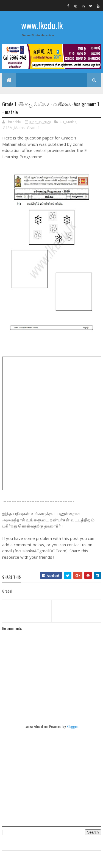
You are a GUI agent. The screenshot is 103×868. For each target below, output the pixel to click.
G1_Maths (68, 122)
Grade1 (33, 128)
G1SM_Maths (14, 128)
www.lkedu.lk (42, 25)
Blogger (72, 726)
